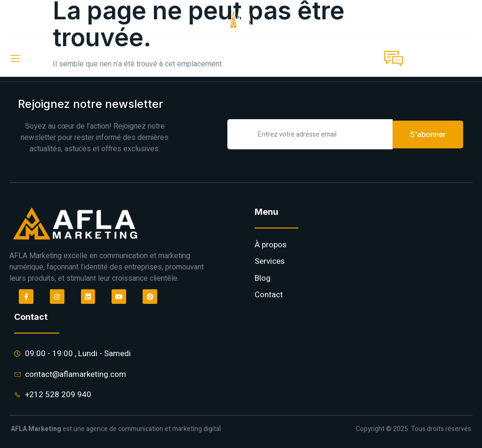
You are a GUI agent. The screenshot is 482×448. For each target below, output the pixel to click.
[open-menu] (15, 59)
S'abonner (428, 134)
